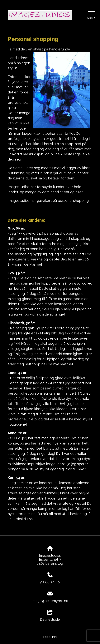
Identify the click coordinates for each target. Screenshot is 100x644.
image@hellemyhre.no (50, 601)
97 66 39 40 (50, 582)
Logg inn (50, 637)
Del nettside (50, 616)
